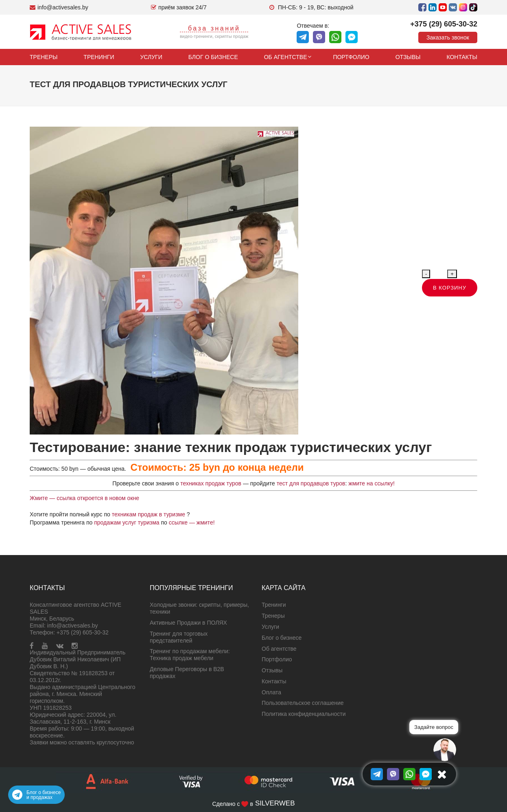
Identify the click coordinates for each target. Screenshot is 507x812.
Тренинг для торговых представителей (179, 637)
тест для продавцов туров (311, 483)
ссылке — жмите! (193, 522)
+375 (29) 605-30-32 (444, 24)
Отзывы (408, 57)
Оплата (271, 692)
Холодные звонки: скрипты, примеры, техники (199, 608)
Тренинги (99, 57)
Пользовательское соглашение (303, 703)
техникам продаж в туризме (149, 514)
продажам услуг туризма (127, 522)
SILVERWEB (275, 803)
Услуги (151, 57)
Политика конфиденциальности (304, 714)
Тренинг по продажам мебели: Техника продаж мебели (190, 655)
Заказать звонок (448, 37)
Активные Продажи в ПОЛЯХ (188, 623)
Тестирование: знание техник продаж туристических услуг (231, 447)
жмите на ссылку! (372, 483)
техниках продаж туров (210, 483)
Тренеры (44, 57)
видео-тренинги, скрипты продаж (214, 36)
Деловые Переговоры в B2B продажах (187, 673)
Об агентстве (286, 57)
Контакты (462, 57)
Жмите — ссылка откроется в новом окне (84, 498)
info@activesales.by (73, 625)
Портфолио (351, 57)
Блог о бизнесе (213, 57)
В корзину (450, 288)
